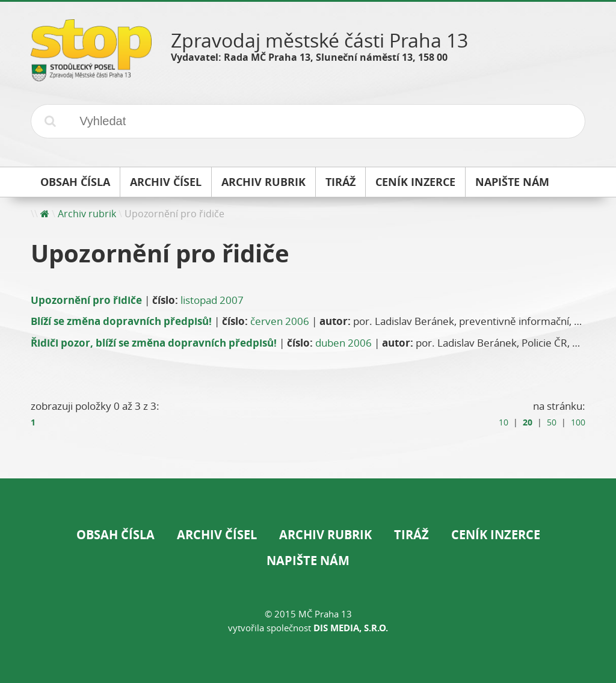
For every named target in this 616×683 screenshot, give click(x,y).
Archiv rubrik (87, 214)
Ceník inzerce (496, 535)
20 (528, 422)
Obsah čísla (115, 535)
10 (504, 422)
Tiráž (411, 535)
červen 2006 (280, 321)
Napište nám (308, 561)
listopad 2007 (212, 300)
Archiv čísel (217, 535)
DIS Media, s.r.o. (351, 628)
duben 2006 (343, 343)
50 (552, 422)
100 (578, 422)
